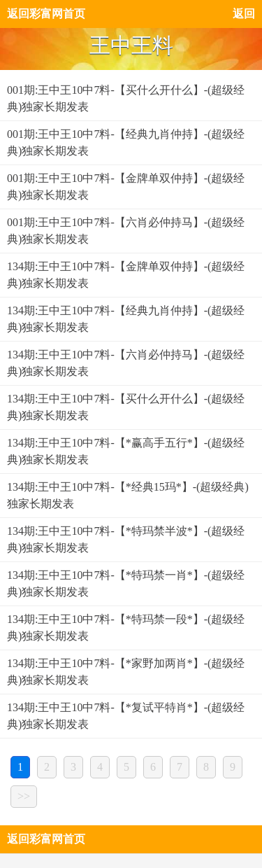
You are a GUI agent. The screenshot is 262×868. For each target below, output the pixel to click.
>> (24, 796)
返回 (244, 14)
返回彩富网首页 (46, 14)
